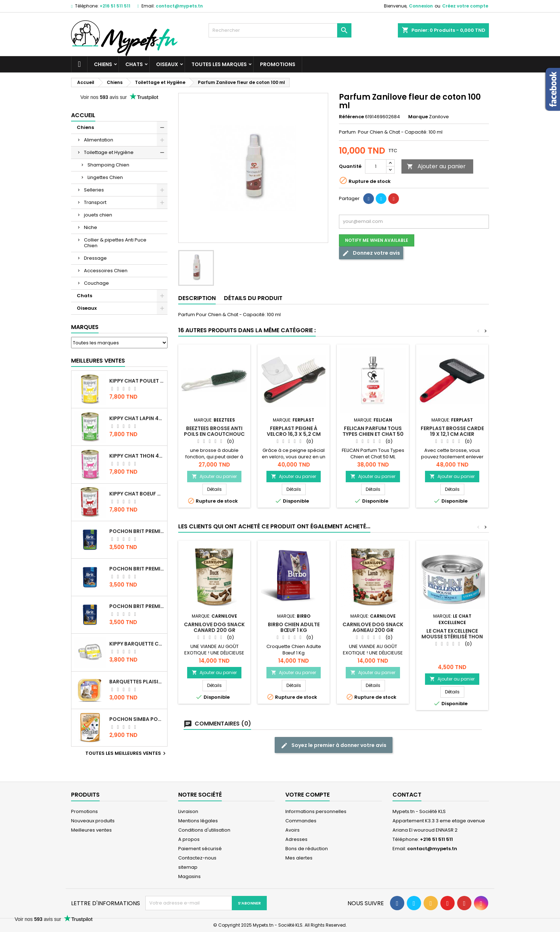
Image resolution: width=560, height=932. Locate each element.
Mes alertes (299, 858)
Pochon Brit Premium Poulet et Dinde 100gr (137, 606)
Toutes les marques (219, 64)
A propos (189, 839)
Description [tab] (197, 298)
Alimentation (99, 140)
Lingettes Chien (105, 177)
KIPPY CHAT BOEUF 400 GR (137, 494)
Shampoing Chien (108, 165)
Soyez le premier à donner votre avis (334, 745)
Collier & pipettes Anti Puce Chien (115, 243)
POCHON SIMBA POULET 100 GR (137, 719)
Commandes (301, 821)
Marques (85, 327)
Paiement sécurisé (200, 849)
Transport (95, 202)
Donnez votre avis (371, 253)
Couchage (96, 283)
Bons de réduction (307, 849)
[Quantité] (376, 166)
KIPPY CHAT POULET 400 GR (137, 381)
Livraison (188, 811)
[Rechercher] (280, 30)
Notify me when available (377, 240)
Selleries (94, 190)
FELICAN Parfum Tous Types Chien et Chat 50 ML (373, 434)
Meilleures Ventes (98, 361)
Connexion (421, 6)
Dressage (95, 258)
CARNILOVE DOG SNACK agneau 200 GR (373, 627)
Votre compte (307, 795)
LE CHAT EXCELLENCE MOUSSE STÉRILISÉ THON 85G (452, 637)
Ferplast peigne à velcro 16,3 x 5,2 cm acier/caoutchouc (294, 434)
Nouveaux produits (93, 821)
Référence (351, 117)
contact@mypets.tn (179, 6)
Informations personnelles (316, 811)
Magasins (189, 876)
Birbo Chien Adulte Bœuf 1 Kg (294, 627)
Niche (91, 227)
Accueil (83, 115)
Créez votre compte (465, 6)
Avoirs (292, 830)
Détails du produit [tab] (253, 298)
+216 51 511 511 (115, 6)
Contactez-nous (197, 858)
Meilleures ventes (91, 830)
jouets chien (98, 215)
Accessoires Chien (106, 271)
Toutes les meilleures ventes (126, 753)
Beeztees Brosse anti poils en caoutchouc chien (214, 434)
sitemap (188, 867)
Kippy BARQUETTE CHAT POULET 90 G (137, 644)
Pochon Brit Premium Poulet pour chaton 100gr (137, 569)
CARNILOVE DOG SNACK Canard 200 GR (214, 627)
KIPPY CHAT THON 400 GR (137, 456)
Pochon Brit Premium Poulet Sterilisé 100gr (137, 531)
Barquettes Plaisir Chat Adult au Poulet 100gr (137, 682)
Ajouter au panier (436, 166)
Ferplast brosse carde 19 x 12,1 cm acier (452, 431)
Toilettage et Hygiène (109, 152)
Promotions (278, 64)
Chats (134, 64)
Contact (407, 795)
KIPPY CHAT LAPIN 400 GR (137, 418)
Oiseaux (167, 64)
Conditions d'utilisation (204, 830)
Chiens (103, 64)
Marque (418, 117)
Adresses (296, 839)
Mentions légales (198, 821)
